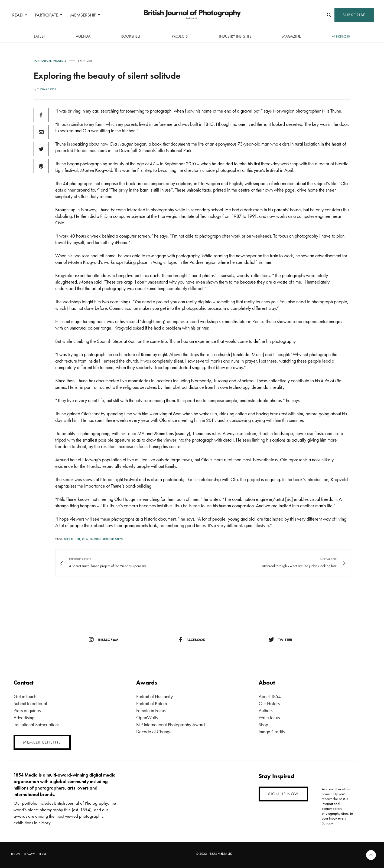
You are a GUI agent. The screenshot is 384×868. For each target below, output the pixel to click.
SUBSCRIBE (354, 15)
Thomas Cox (47, 89)
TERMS (15, 854)
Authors (266, 710)
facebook (192, 640)
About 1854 (270, 696)
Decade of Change (154, 731)
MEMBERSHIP (83, 15)
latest (39, 36)
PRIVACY (29, 854)
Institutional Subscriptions (36, 724)
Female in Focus (151, 710)
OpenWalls (147, 717)
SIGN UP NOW (283, 794)
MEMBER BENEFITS (42, 742)
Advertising (24, 717)
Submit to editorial (30, 703)
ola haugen (91, 539)
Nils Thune (72, 539)
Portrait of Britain (152, 703)
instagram (104, 640)
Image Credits (272, 731)
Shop (263, 724)
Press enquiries (27, 710)
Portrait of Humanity (154, 696)
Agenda (83, 36)
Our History (269, 703)
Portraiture (43, 61)
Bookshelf (131, 36)
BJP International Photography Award (170, 724)
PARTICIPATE (46, 15)
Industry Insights (235, 36)
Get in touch (25, 696)
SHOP (42, 854)
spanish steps (113, 539)
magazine (292, 36)
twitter (280, 640)
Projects (180, 36)
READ (17, 15)
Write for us (269, 717)
